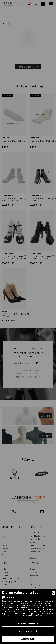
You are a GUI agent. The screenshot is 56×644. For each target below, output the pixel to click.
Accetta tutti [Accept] (28, 639)
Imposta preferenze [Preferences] (28, 623)
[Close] (53, 593)
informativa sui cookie (34, 616)
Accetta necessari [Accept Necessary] (28, 631)
